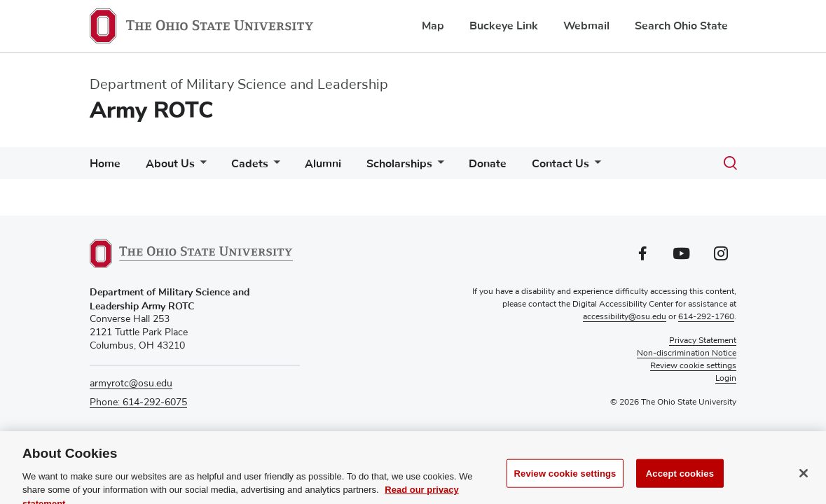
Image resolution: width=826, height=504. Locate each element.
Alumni (323, 164)
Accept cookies (680, 483)
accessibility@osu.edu (625, 317)
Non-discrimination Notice (687, 353)
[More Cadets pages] (274, 167)
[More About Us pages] (200, 167)
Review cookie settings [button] (693, 366)
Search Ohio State (681, 26)
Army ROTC (152, 110)
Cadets (250, 164)
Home (105, 164)
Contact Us (560, 164)
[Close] (804, 482)
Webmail (586, 26)
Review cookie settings (565, 483)
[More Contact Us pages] (595, 167)
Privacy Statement (703, 341)
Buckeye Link (504, 26)
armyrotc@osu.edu (131, 384)
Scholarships (399, 164)
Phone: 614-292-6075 (138, 402)
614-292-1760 (706, 317)
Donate (488, 164)
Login (726, 379)
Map (433, 26)
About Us (170, 164)
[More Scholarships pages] (438, 167)
